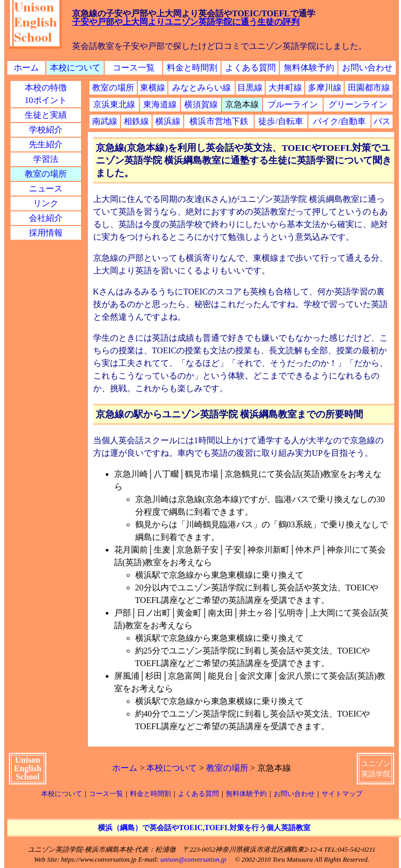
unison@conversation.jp (193, 860)
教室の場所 (46, 174)
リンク (46, 203)
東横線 (153, 88)
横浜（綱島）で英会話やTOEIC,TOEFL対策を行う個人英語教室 (204, 828)
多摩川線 (325, 88)
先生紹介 (46, 144)
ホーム (26, 68)
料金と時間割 (192, 68)
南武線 (105, 121)
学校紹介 (46, 130)
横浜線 (168, 121)
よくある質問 (250, 68)
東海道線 (160, 104)
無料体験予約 (309, 68)
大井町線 (285, 88)
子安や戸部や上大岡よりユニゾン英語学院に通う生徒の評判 (186, 22)
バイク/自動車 (339, 121)
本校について (75, 68)
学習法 (46, 159)
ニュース (46, 188)
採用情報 (46, 233)
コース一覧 (134, 68)
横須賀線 (201, 104)
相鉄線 (136, 121)
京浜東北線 (114, 104)
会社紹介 (46, 218)
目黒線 (250, 88)
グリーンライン (358, 104)
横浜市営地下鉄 (219, 121)
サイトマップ (342, 794)
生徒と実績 (46, 115)
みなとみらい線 (202, 88)
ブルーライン (293, 104)
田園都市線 (369, 88)
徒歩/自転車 (280, 121)
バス (382, 121)
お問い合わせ (367, 68)
